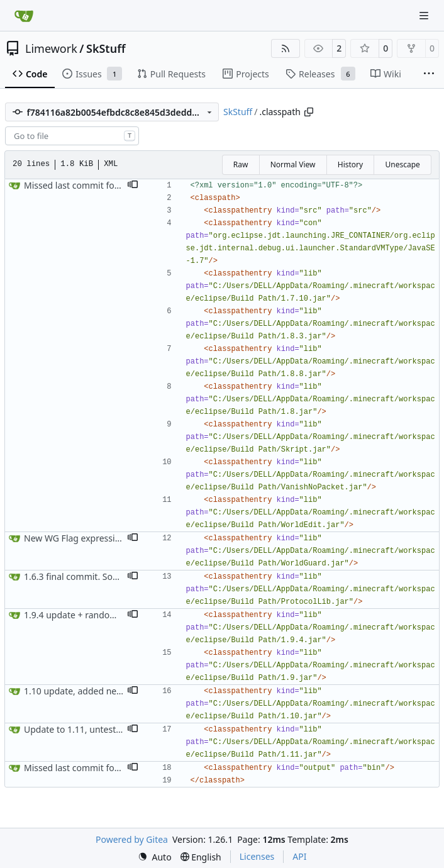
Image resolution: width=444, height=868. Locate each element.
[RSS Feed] (286, 48)
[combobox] (72, 136)
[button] (133, 186)
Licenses (257, 856)
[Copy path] (309, 112)
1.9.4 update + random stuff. (82, 615)
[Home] (24, 16)
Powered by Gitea (132, 839)
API (299, 856)
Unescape (402, 164)
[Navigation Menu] (425, 15)
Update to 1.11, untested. (76, 729)
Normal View (293, 164)
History (350, 164)
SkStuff (106, 48)
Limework (51, 48)
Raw (241, 164)
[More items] (429, 74)
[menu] (155, 857)
